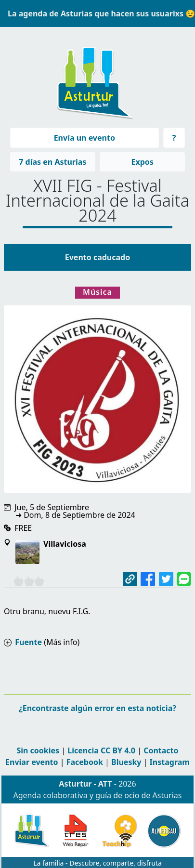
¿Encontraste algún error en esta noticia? (97, 708)
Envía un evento (84, 138)
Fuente (28, 642)
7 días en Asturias (52, 162)
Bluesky (126, 762)
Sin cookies (38, 750)
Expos (142, 162)
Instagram (170, 762)
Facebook (85, 762)
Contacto (161, 750)
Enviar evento (32, 762)
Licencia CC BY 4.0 (101, 750)
